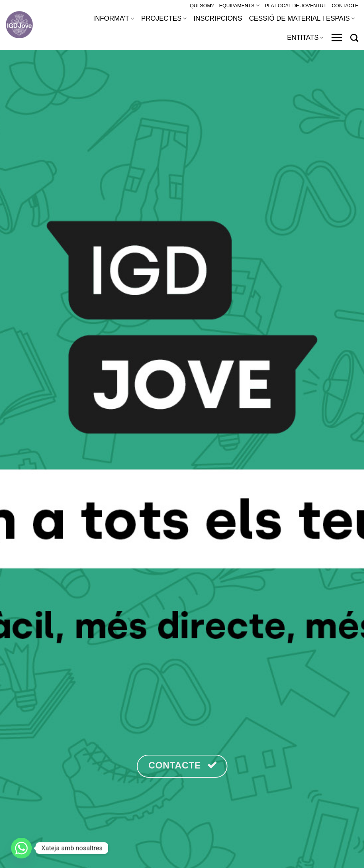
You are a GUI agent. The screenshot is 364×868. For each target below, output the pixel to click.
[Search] (354, 38)
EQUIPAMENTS (239, 6)
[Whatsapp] (21, 848)
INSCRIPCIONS (218, 18)
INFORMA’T (114, 18)
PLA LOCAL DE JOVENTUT (296, 6)
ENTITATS (305, 38)
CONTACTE (345, 6)
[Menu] (337, 38)
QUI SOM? (202, 6)
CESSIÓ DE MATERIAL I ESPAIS (302, 18)
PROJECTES (164, 18)
